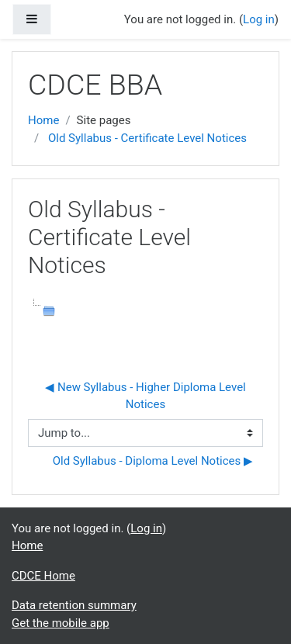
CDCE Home (43, 576)
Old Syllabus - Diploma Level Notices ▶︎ (153, 461)
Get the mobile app (61, 623)
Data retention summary (74, 605)
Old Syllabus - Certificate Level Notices (147, 138)
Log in (259, 19)
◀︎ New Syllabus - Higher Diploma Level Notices (147, 396)
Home (43, 120)
